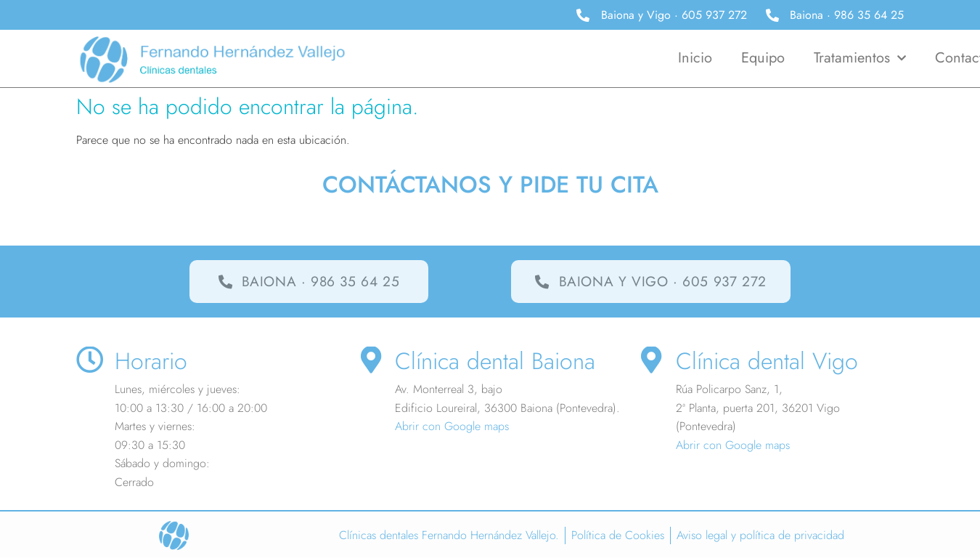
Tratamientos (860, 58)
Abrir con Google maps (452, 427)
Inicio (695, 58)
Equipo (763, 58)
